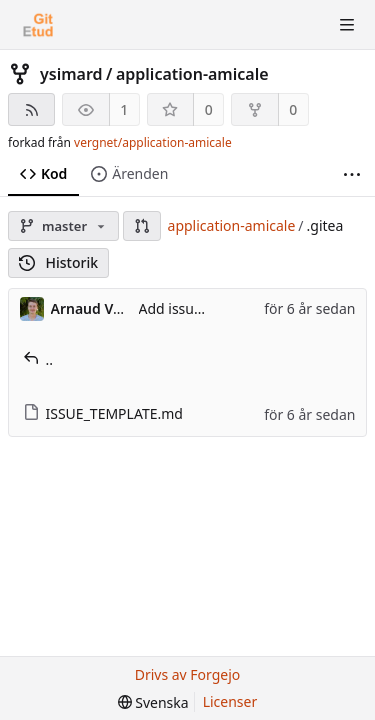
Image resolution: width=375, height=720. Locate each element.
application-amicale (192, 74)
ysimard (71, 74)
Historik (58, 262)
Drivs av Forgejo (188, 674)
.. (38, 359)
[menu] (153, 702)
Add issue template (202, 308)
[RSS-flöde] (31, 109)
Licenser (230, 701)
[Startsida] (38, 25)
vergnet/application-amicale (153, 142)
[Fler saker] (352, 174)
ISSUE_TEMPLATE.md (103, 413)
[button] (142, 226)
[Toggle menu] (347, 25)
